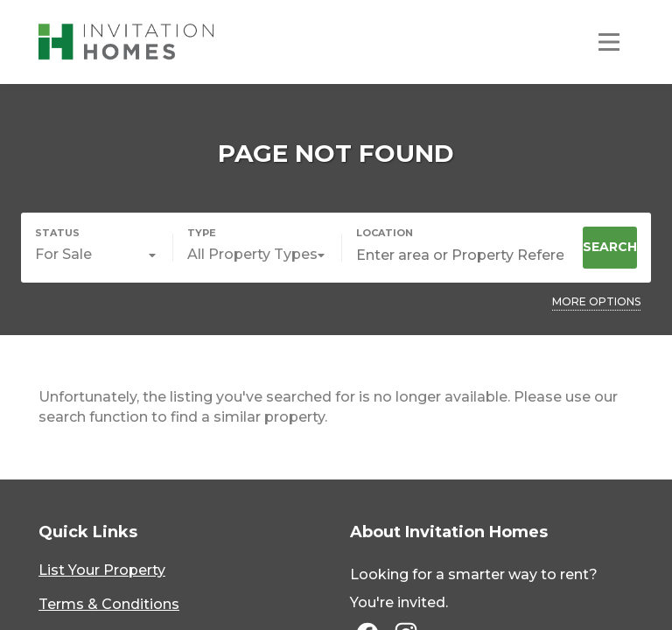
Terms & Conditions (109, 604)
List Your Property (102, 570)
